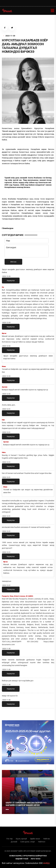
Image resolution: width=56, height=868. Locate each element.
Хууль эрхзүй (21, 839)
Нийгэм (46, 839)
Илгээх (13, 262)
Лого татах (36, 859)
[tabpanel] (28, 742)
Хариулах (11, 281)
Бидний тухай (22, 859)
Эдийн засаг (35, 839)
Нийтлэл (42, 842)
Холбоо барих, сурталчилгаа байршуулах (28, 856)
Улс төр (9, 839)
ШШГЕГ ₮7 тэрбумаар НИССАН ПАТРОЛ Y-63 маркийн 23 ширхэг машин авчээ (26, 804)
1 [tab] (7, 760)
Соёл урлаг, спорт (28, 842)
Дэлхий (14, 842)
